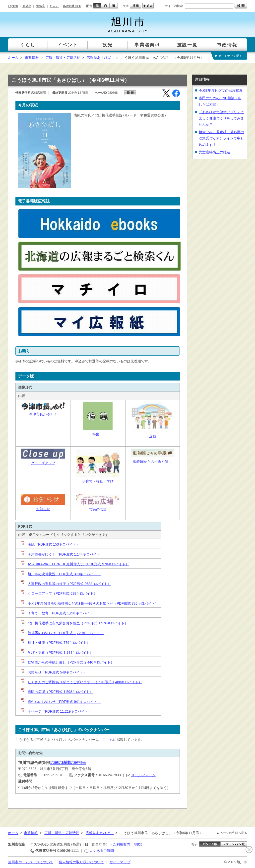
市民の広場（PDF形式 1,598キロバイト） (57, 692)
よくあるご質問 (102, 851)
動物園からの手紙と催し (152, 462)
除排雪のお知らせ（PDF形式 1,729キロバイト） (62, 633)
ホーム (13, 58)
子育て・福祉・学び (98, 481)
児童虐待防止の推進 (214, 152)
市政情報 (32, 58)
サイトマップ (120, 862)
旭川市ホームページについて (31, 862)
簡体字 (27, 6)
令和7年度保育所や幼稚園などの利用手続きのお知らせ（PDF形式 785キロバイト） (89, 603)
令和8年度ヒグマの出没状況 (221, 91)
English (13, 6)
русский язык (72, 6)
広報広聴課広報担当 (68, 763)
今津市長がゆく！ (43, 414)
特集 (96, 434)
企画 (152, 436)
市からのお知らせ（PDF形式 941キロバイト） (60, 702)
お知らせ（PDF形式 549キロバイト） (57, 672)
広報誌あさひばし (101, 58)
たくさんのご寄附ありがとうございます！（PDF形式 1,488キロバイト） (81, 682)
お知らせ (43, 509)
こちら (108, 740)
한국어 (54, 6)
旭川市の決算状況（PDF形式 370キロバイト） (60, 574)
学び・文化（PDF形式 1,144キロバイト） (57, 653)
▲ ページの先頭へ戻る (232, 833)
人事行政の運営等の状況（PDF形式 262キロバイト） (66, 584)
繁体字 (41, 6)
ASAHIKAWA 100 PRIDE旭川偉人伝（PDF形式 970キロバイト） (75, 564)
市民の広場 (98, 509)
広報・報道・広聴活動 (63, 58)
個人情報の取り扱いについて (81, 862)
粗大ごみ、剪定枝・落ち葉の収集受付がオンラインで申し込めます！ (221, 138)
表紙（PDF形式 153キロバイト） (50, 544)
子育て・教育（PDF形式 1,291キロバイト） (58, 613)
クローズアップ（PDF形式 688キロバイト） (59, 593)
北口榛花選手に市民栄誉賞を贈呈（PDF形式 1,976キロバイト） (74, 623)
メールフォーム (143, 775)
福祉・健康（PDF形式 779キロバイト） (55, 643)
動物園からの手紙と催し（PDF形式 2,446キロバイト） (67, 662)
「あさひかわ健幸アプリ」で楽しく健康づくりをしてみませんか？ (221, 118)
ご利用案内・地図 (127, 844)
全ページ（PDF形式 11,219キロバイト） (56, 711)
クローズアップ (43, 463)
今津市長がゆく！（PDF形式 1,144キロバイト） (62, 554)
